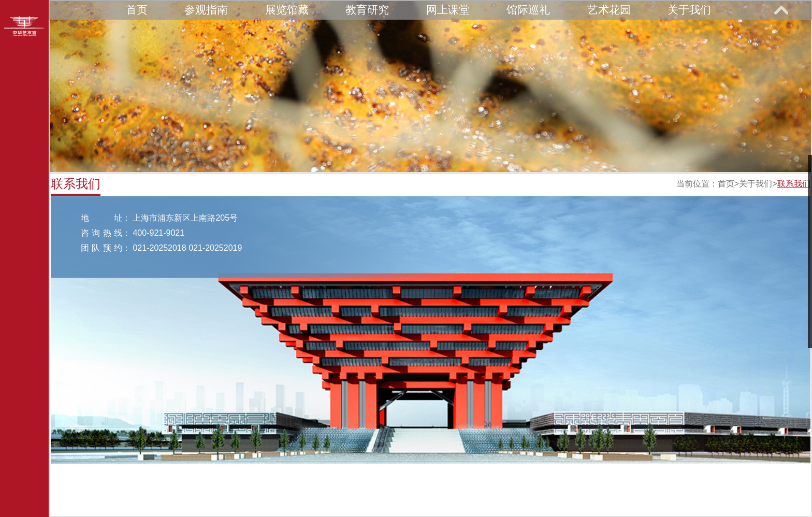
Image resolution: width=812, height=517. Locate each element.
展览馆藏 (287, 10)
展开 (781, 10)
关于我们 (689, 10)
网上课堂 (448, 10)
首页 (137, 10)
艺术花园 (609, 10)
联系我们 (794, 184)
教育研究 (367, 10)
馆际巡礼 (528, 10)
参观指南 (206, 10)
